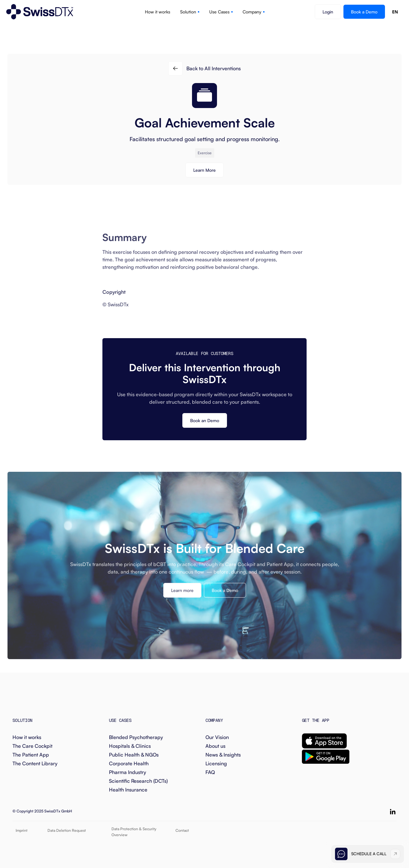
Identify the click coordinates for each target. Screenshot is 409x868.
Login (328, 12)
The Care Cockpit (32, 746)
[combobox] (395, 12)
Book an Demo (205, 420)
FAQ (210, 772)
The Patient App (31, 755)
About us (215, 746)
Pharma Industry (128, 772)
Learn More (204, 170)
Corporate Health (129, 763)
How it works (27, 737)
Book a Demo (364, 12)
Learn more (182, 595)
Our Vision (217, 737)
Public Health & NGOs (134, 755)
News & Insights (223, 755)
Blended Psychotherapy (136, 737)
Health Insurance (128, 790)
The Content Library (35, 763)
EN (395, 12)
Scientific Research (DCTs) (138, 781)
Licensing (216, 763)
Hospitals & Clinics (130, 746)
